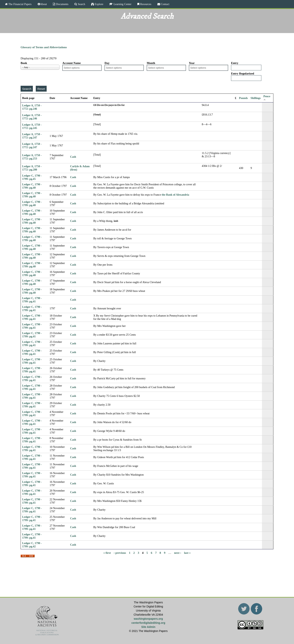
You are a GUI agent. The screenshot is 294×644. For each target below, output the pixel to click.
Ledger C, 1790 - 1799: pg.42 (32, 545)
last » (187, 553)
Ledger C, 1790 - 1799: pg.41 (32, 300)
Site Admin (148, 627)
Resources (145, 4)
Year (192, 63)
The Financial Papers (20, 4)
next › (178, 553)
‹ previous (120, 553)
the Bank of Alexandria (175, 195)
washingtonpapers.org (148, 619)
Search (81, 4)
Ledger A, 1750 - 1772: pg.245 (32, 126)
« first (107, 553)
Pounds (243, 98)
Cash (73, 157)
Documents (62, 4)
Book (24, 63)
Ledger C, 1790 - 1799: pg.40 (32, 186)
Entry (235, 63)
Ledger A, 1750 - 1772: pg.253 (32, 157)
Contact (165, 4)
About (43, 4)
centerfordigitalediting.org (148, 623)
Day (107, 63)
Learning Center (122, 4)
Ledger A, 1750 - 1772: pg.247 (32, 136)
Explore (99, 4)
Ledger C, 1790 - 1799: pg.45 (32, 177)
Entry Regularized (243, 73)
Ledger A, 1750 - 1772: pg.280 (32, 168)
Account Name (72, 63)
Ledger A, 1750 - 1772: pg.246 (32, 107)
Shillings (256, 98)
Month (151, 63)
